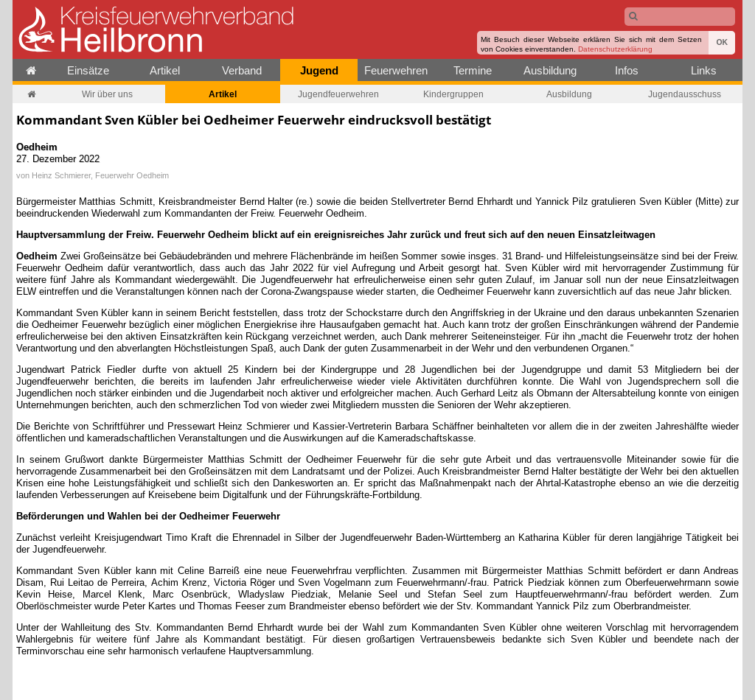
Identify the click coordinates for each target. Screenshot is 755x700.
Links (704, 70)
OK (722, 42)
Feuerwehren (396, 70)
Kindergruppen (453, 94)
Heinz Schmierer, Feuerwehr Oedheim (100, 175)
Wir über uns (107, 94)
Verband (242, 70)
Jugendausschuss (685, 94)
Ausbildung (550, 70)
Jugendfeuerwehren (338, 94)
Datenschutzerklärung (615, 49)
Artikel (165, 70)
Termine (473, 70)
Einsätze (88, 70)
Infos (627, 70)
